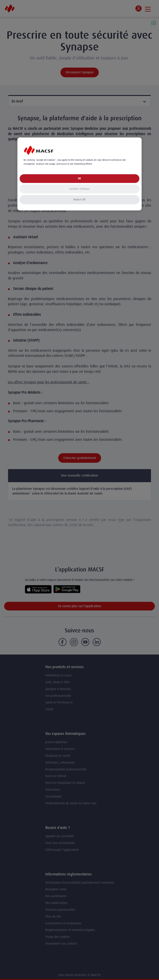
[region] (79, 174)
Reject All (79, 200)
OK (79, 178)
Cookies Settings (79, 189)
